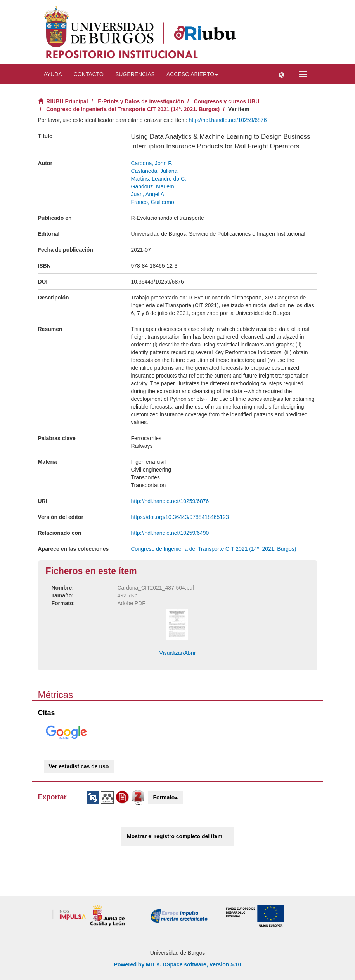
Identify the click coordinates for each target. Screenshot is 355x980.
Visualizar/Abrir (178, 653)
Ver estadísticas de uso (79, 766)
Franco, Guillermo (153, 202)
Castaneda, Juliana (154, 171)
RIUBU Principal (67, 101)
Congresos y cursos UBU (227, 101)
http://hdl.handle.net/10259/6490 (170, 533)
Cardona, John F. (152, 163)
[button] (282, 74)
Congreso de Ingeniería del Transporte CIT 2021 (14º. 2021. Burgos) (133, 109)
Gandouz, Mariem (153, 186)
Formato (165, 797)
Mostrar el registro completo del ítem (175, 836)
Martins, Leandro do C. (159, 179)
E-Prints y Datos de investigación (141, 101)
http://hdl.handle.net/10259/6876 (228, 120)
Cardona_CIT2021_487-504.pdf (156, 588)
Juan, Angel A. (149, 194)
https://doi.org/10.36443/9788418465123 (180, 517)
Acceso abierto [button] (192, 74)
